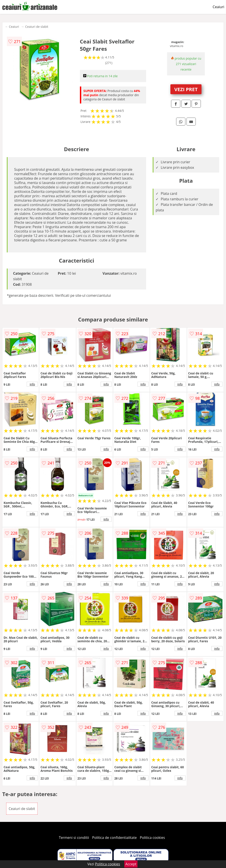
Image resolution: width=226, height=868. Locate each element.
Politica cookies (153, 838)
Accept (131, 864)
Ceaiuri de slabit (37, 27)
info (32, 384)
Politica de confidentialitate (115, 838)
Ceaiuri (218, 7)
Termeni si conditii (74, 838)
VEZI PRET (186, 89)
